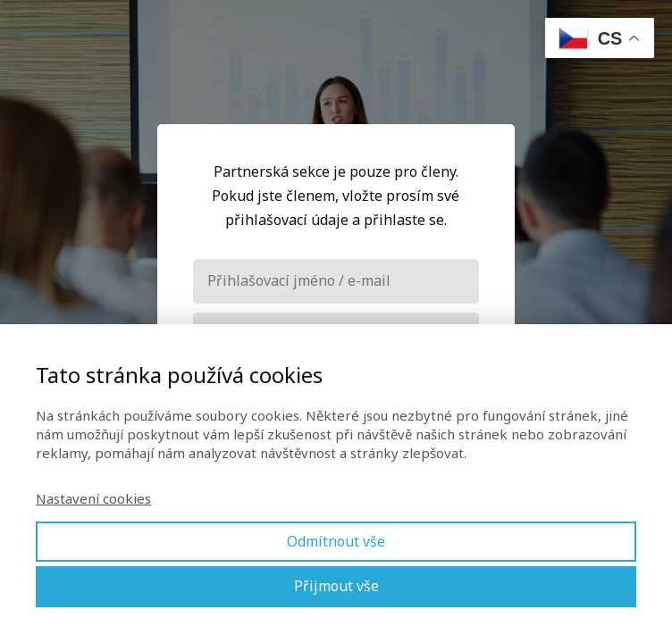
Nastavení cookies (93, 498)
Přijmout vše (336, 586)
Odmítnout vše (336, 541)
